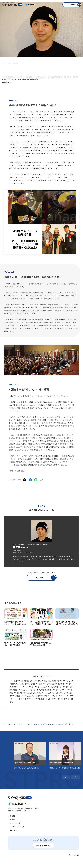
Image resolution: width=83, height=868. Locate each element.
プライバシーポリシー (17, 825)
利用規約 (13, 822)
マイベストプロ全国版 (17, 829)
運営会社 (13, 818)
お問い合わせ (14, 832)
